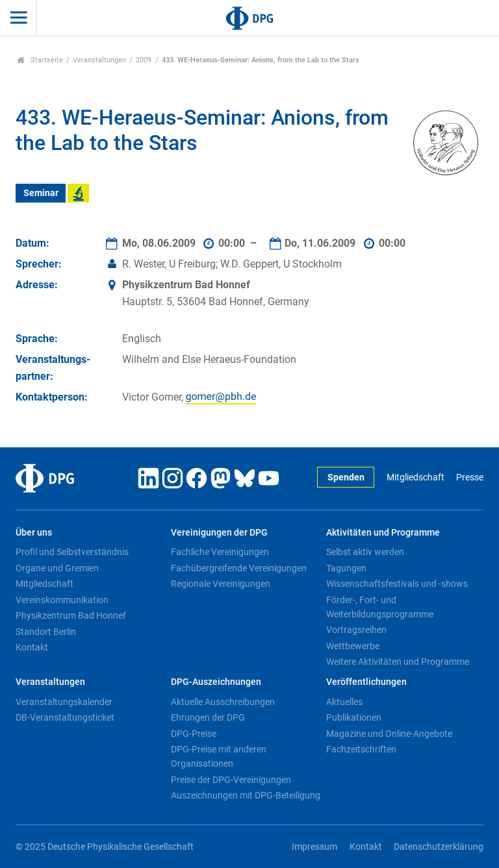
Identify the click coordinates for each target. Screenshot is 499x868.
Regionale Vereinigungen (221, 584)
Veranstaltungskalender (64, 702)
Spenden (346, 477)
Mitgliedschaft (416, 477)
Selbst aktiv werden (365, 552)
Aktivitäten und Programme (383, 533)
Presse (470, 477)
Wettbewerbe (353, 646)
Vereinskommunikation (62, 600)
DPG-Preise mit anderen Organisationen (219, 756)
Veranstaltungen (99, 60)
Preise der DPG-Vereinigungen (231, 780)
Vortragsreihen (356, 630)
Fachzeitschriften (361, 749)
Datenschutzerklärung (439, 847)
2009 (144, 60)
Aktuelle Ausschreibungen (223, 702)
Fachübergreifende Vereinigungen (239, 568)
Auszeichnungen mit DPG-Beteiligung (246, 795)
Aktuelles (344, 702)
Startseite (40, 60)
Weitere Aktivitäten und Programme (398, 662)
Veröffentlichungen (366, 682)
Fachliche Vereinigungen (220, 552)
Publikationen (354, 717)
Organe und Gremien (57, 568)
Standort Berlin (46, 632)
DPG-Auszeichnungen (216, 682)
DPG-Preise (194, 734)
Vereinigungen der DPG (219, 533)
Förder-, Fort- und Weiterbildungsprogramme (380, 607)
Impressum (314, 847)
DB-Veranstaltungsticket (65, 717)
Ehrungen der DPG (208, 717)
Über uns (34, 533)
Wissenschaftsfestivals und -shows (397, 584)
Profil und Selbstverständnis (72, 552)
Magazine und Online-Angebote (389, 734)
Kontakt (32, 647)
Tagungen (346, 568)
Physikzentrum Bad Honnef (71, 615)
